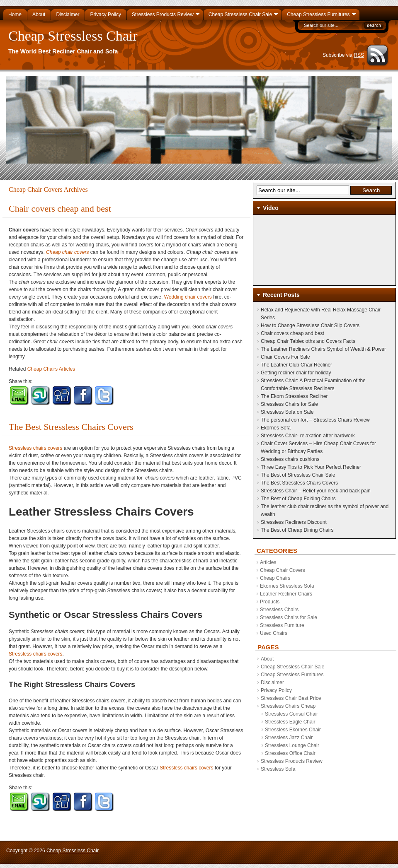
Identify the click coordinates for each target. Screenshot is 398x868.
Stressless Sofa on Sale (287, 412)
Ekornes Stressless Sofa (287, 586)
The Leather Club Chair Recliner (296, 365)
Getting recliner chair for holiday (296, 373)
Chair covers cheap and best (60, 209)
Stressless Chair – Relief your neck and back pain (316, 491)
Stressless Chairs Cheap (288, 706)
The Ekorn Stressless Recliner (294, 396)
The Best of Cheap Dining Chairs (297, 530)
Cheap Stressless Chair (73, 36)
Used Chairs (274, 633)
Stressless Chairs (279, 610)
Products (270, 602)
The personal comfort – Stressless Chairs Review (315, 420)
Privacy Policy (276, 690)
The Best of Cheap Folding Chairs (298, 499)
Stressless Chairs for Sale (289, 404)
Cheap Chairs (275, 578)
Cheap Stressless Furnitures (292, 675)
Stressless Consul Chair (291, 714)
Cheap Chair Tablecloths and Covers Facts (308, 341)
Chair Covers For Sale (285, 357)
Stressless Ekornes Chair (293, 730)
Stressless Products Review (292, 761)
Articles (268, 562)
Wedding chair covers (188, 297)
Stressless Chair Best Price (291, 698)
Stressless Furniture (282, 625)
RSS (359, 55)
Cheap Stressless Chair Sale (292, 667)
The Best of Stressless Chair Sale (298, 475)
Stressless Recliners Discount (294, 522)
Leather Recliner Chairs (286, 594)
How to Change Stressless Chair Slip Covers (310, 325)
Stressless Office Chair (290, 753)
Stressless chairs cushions (290, 459)
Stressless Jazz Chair (289, 738)
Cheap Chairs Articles (51, 369)
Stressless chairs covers (35, 448)
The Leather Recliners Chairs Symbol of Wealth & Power (323, 349)
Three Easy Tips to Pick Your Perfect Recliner (311, 467)
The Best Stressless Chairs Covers (71, 427)
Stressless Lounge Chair (292, 745)
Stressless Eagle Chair (290, 722)
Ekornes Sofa (276, 428)
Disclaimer (272, 682)
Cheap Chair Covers (283, 570)
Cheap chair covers (67, 252)
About (267, 659)
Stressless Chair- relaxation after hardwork (308, 436)
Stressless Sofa (278, 769)
